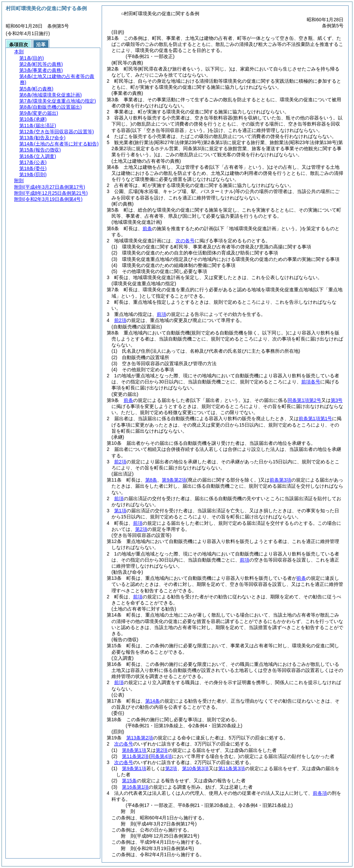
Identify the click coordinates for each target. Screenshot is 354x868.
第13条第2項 (140, 738)
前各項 (320, 793)
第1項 (120, 511)
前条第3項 (280, 480)
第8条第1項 (134, 750)
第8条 (151, 480)
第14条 (153, 701)
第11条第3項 (232, 768)
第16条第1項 (135, 787)
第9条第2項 (174, 480)
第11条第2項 (135, 756)
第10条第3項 (195, 768)
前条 (147, 228)
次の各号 (185, 241)
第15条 (129, 781)
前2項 (120, 320)
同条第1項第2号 (304, 400)
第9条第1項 (134, 768)
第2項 (141, 529)
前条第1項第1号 (315, 418)
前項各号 (311, 382)
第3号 (337, 400)
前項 (161, 314)
